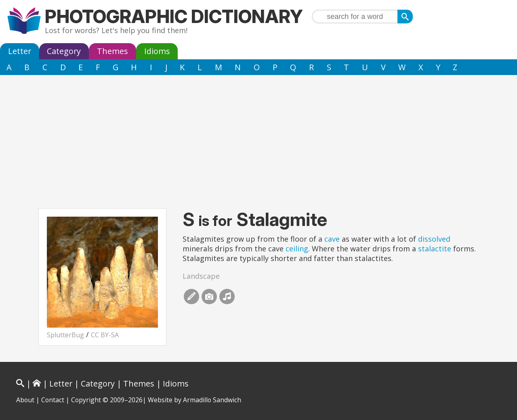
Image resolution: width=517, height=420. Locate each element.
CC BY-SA (105, 335)
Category (64, 51)
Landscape (201, 276)
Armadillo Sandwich (212, 400)
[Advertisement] (258, 136)
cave (332, 239)
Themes (112, 51)
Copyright (86, 400)
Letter (20, 51)
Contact (53, 400)
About (25, 400)
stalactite (435, 249)
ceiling (297, 249)
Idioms (157, 51)
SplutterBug (65, 335)
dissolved (434, 239)
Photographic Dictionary (174, 16)
